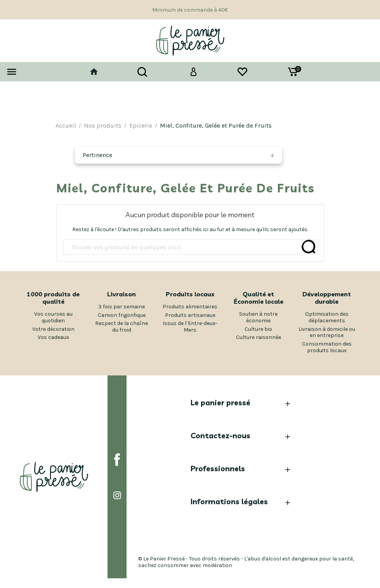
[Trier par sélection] (179, 155)
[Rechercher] (190, 247)
